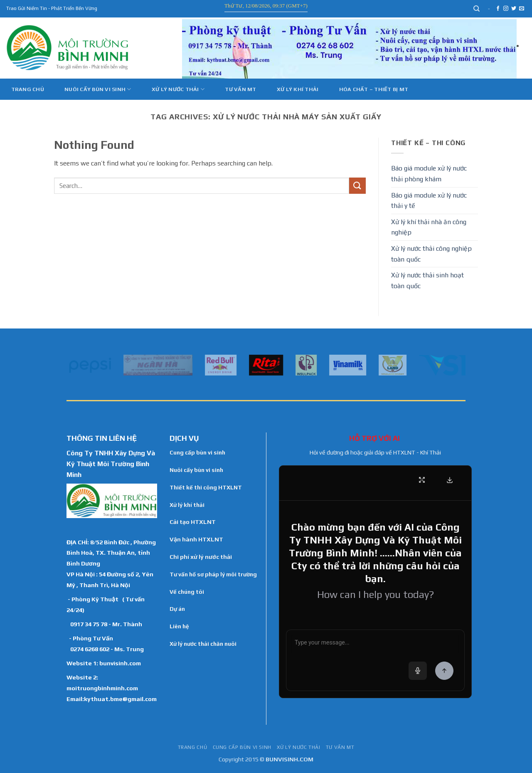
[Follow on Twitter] (514, 9)
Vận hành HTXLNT (196, 539)
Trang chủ (28, 89)
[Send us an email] (522, 9)
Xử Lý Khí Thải (298, 89)
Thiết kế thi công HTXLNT (206, 487)
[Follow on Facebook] (498, 9)
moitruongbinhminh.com (102, 688)
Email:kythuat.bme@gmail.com (112, 699)
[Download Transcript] (450, 480)
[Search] (477, 9)
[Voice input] (418, 671)
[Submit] (357, 186)
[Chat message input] (375, 644)
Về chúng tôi (187, 592)
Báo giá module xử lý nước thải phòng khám (429, 174)
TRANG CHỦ (193, 747)
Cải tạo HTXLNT (193, 522)
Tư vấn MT (240, 89)
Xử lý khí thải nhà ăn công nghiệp (429, 227)
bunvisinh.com (120, 663)
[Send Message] (444, 671)
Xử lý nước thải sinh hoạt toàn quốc (427, 280)
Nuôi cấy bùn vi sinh (98, 89)
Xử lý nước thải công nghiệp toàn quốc (431, 254)
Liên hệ (179, 626)
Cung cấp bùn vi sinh (197, 452)
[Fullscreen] (422, 480)
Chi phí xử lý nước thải (201, 557)
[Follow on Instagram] (506, 9)
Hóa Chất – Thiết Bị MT (374, 89)
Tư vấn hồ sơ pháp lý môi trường (213, 574)
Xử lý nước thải (178, 89)
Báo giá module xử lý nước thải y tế (429, 201)
